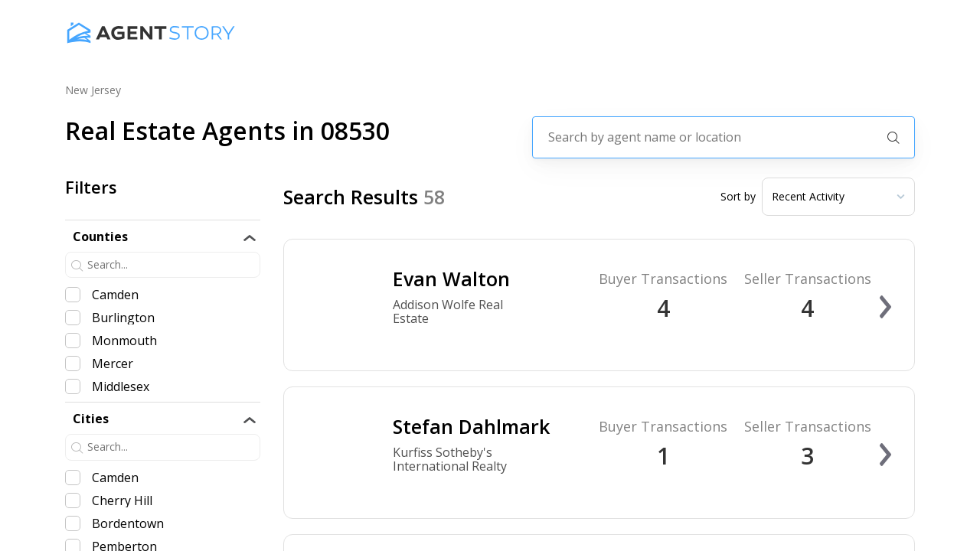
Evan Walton (451, 279)
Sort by (738, 197)
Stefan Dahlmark (471, 426)
